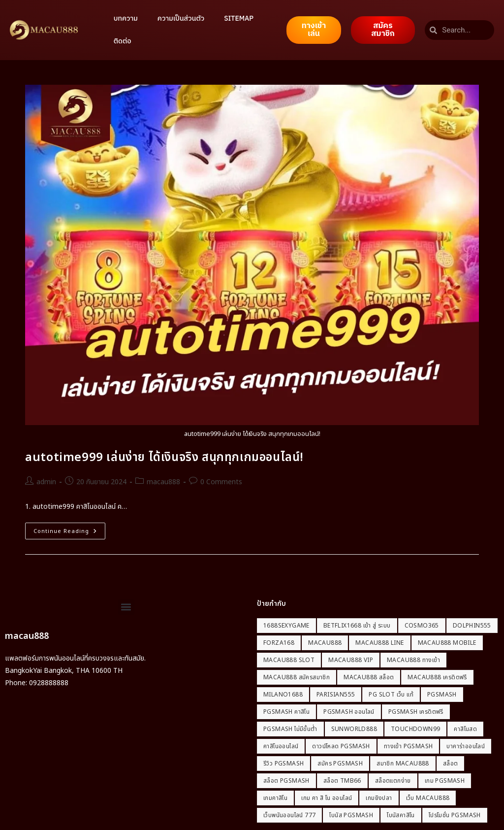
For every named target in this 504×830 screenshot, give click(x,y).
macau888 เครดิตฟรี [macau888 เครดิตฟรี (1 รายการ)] (437, 677)
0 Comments (221, 482)
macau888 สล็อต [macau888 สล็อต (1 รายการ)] (369, 677)
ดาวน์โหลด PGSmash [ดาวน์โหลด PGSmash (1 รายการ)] (341, 746)
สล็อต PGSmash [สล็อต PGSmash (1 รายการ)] (286, 781)
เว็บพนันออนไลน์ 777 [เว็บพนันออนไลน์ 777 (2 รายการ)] (289, 815)
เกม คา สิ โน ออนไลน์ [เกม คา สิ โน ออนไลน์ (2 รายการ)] (327, 798)
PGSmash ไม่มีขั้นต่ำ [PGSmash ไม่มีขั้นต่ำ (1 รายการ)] (290, 729)
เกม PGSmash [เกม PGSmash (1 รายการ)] (445, 781)
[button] (126, 607)
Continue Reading (69, 529)
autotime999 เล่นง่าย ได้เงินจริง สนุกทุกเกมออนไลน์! (164, 458)
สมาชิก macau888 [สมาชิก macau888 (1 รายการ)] (403, 764)
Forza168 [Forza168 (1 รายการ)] (279, 643)
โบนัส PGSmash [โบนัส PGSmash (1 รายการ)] (351, 815)
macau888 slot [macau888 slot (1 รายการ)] (289, 660)
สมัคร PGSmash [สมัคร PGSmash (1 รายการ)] (340, 764)
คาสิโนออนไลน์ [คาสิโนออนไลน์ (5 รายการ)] (281, 746)
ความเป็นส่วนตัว (181, 18)
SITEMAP (239, 18)
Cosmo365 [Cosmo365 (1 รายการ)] (422, 626)
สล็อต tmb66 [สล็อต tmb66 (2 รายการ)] (342, 781)
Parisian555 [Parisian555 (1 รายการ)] (336, 695)
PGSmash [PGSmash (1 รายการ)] (442, 695)
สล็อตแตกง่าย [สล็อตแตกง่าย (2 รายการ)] (393, 781)
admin (46, 482)
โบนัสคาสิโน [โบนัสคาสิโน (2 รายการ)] (401, 815)
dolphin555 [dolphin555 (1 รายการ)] (472, 626)
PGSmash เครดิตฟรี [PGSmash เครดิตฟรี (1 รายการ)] (416, 712)
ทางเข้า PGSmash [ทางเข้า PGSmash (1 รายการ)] (409, 746)
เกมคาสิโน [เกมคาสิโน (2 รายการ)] (275, 798)
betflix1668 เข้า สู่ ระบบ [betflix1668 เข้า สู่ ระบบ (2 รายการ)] (357, 626)
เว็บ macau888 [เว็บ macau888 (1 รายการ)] (428, 798)
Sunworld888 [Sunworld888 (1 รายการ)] (354, 729)
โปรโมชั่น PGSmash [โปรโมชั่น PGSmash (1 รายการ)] (455, 815)
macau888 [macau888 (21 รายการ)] (325, 643)
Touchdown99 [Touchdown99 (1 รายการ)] (415, 729)
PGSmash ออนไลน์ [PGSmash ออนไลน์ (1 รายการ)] (349, 712)
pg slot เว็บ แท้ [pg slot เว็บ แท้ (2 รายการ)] (391, 695)
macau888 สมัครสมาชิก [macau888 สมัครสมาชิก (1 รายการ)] (297, 677)
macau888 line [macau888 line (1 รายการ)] (379, 643)
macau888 (163, 482)
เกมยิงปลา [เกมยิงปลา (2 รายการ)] (379, 798)
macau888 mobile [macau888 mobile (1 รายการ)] (447, 643)
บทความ (126, 18)
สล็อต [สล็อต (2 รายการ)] (451, 764)
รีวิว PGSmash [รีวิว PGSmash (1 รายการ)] (283, 764)
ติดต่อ (123, 41)
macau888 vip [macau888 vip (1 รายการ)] (351, 660)
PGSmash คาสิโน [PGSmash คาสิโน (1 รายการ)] (286, 712)
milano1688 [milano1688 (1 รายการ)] (283, 695)
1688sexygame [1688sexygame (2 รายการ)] (286, 626)
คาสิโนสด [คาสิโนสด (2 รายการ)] (465, 729)
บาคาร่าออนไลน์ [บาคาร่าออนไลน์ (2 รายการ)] (466, 746)
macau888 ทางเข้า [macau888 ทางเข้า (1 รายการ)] (413, 660)
